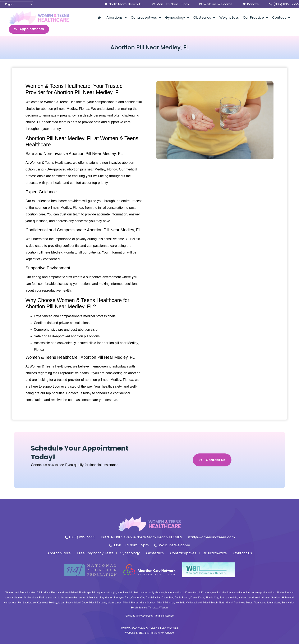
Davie (194, 598)
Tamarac (153, 608)
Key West (42, 603)
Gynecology (177, 17)
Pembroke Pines (243, 603)
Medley (53, 603)
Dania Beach (182, 598)
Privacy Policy (145, 616)
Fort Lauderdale (228, 598)
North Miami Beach (207, 603)
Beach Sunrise (139, 608)
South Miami (273, 603)
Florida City (212, 598)
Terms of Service (164, 616)
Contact (281, 17)
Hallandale (245, 598)
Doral (201, 598)
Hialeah (256, 598)
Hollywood (288, 598)
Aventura (93, 598)
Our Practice (256, 17)
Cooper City (138, 598)
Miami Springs (148, 603)
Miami (160, 603)
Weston (164, 608)
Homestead (10, 603)
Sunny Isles (288, 603)
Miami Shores (131, 603)
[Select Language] (17, 4)
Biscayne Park (122, 598)
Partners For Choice (162, 633)
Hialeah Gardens (271, 598)
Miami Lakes (114, 603)
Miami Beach (66, 603)
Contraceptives (146, 17)
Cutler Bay (168, 598)
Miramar (170, 603)
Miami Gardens (98, 603)
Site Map (130, 616)
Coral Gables (153, 598)
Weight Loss (229, 17)
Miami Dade (81, 603)
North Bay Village (185, 603)
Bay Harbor (106, 598)
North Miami (226, 603)
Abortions (117, 17)
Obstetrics (204, 17)
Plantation (259, 603)
